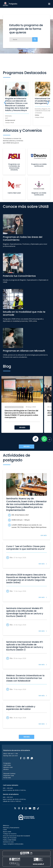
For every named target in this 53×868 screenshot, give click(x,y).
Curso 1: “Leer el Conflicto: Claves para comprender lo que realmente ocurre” (26, 548)
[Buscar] (23, 39)
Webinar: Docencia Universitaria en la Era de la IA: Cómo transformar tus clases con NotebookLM (25, 678)
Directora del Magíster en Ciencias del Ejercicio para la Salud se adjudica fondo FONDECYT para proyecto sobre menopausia (21, 414)
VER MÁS (22, 427)
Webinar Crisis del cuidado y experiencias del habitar (21, 708)
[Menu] (49, 4)
